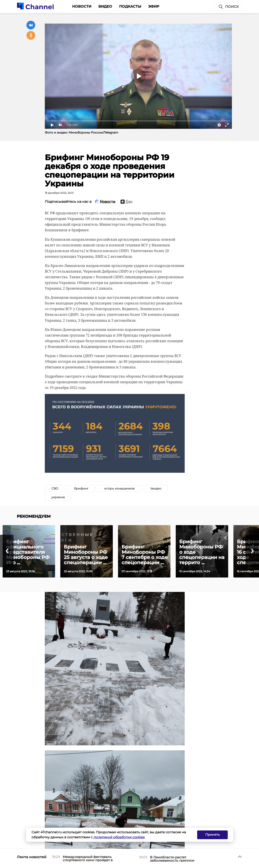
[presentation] (7, 551)
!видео (156, 488)
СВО (55, 488)
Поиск (228, 7)
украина (58, 497)
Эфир (154, 6)
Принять (212, 834)
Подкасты (130, 6)
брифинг (81, 488)
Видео (105, 6)
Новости (82, 6)
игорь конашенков (119, 488)
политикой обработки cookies (119, 837)
